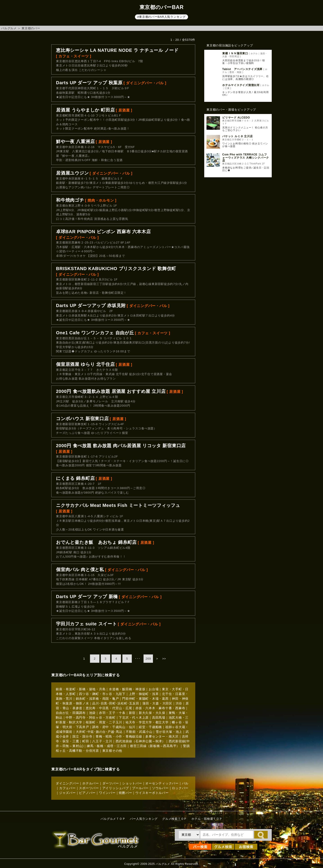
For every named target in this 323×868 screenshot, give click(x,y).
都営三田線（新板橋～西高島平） (155, 746)
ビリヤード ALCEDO (236, 118)
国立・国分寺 (82, 736)
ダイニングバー (67, 783)
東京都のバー (31, 28)
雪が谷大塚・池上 (169, 732)
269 (148, 659)
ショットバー (132, 783)
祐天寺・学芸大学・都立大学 (147, 722)
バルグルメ (9, 28)
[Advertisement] (238, 254)
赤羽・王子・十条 (112, 713)
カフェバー (67, 788)
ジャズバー (67, 793)
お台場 (154, 689)
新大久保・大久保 (152, 713)
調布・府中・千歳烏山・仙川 (114, 727)
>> (164, 659)
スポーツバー (89, 788)
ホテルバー (91, 783)
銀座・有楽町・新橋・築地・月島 (81, 689)
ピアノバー (87, 793)
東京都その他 (112, 751)
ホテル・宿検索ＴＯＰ (207, 819)
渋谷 (179, 703)
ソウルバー (160, 788)
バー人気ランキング (144, 819)
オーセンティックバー (162, 783)
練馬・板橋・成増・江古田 (107, 746)
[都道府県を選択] (189, 835)
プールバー (140, 788)
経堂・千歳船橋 (150, 727)
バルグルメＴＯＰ (113, 819)
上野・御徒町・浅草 (144, 694)
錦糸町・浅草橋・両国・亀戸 (97, 699)
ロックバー (180, 788)
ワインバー (107, 793)
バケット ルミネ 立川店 (238, 136)
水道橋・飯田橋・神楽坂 (127, 689)
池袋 (92, 713)
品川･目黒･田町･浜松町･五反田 (116, 703)
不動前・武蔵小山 (139, 732)
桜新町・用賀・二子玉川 (104, 722)
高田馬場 (159, 718)
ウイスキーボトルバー (152, 793)
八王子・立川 (102, 741)
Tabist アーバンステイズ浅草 (242, 69)
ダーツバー (111, 783)
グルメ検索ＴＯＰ (175, 819)
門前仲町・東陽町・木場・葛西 (145, 699)
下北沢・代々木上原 (134, 718)
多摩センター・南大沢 (162, 736)
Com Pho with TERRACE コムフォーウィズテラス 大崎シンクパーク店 (246, 157)
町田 (86, 741)
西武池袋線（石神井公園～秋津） (140, 741)
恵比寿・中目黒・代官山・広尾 (109, 708)
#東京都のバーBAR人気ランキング (161, 17)
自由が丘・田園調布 (71, 713)
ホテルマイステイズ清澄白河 (241, 85)
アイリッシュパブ (116, 788)
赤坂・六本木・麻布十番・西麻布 (160, 708)
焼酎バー (125, 793)
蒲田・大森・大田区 (157, 703)
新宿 (132, 713)
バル (185, 783)
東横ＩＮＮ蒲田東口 (235, 53)
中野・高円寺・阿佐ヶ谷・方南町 (91, 718)
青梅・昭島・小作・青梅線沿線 (119, 736)
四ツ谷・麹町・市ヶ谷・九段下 (102, 694)
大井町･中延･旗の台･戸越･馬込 (99, 732)
